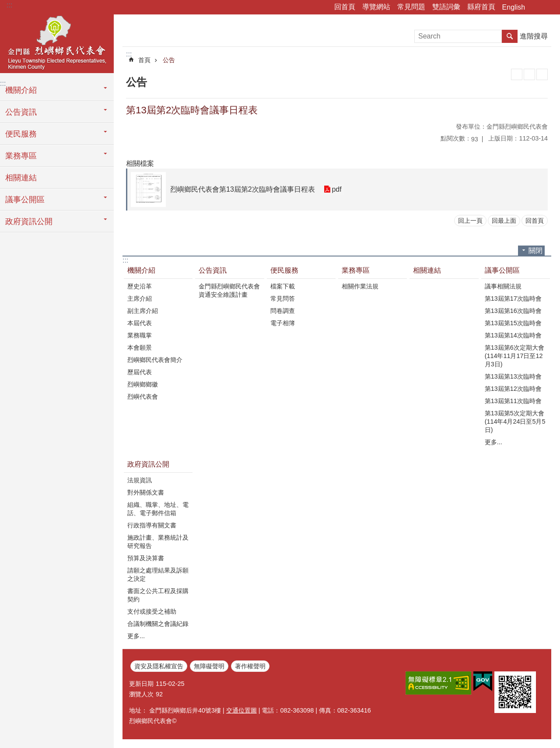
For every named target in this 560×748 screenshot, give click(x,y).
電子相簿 (283, 323)
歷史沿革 (140, 286)
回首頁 (345, 7)
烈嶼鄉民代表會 (57, 42)
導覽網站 (376, 7)
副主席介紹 (143, 311)
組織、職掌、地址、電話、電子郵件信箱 (158, 509)
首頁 (144, 60)
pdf (336, 189)
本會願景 (140, 348)
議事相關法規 (503, 286)
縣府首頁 (481, 7)
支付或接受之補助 (152, 611)
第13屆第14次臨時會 (513, 335)
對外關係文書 (146, 492)
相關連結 (21, 178)
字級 (548, 7)
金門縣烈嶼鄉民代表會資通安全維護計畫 (229, 290)
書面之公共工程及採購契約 (158, 595)
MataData (529, 74)
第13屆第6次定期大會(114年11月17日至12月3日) (514, 356)
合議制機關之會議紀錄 (158, 624)
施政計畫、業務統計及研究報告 (158, 542)
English (514, 7)
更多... (493, 442)
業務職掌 (140, 335)
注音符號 (542, 74)
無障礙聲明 (209, 666)
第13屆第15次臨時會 (513, 323)
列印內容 (517, 74)
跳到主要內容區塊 (5, 5)
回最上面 (504, 221)
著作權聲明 (250, 666)
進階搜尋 (534, 36)
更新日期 (141, 684)
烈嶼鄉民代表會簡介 (155, 360)
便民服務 (21, 134)
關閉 (535, 251)
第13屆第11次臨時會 (513, 401)
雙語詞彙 (446, 7)
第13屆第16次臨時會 (513, 311)
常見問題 (411, 7)
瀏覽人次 (141, 694)
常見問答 (283, 298)
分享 (536, 7)
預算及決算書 (146, 558)
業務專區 (21, 156)
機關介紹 (21, 90)
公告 (169, 60)
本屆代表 (140, 323)
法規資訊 (140, 480)
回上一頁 (470, 221)
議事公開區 (25, 200)
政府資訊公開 (29, 221)
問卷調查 (283, 311)
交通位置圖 (241, 710)
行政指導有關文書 (152, 525)
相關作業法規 (360, 286)
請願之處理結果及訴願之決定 (158, 574)
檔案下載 (283, 286)
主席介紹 (140, 298)
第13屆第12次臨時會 (513, 389)
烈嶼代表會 (143, 397)
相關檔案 (140, 163)
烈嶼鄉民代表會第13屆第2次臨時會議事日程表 (243, 189)
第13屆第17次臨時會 (513, 298)
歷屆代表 (140, 372)
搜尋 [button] (510, 36)
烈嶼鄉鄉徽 (143, 384)
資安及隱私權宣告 (159, 666)
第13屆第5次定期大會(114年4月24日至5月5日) (515, 421)
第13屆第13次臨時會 (513, 376)
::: (9, 5)
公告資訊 (21, 112)
